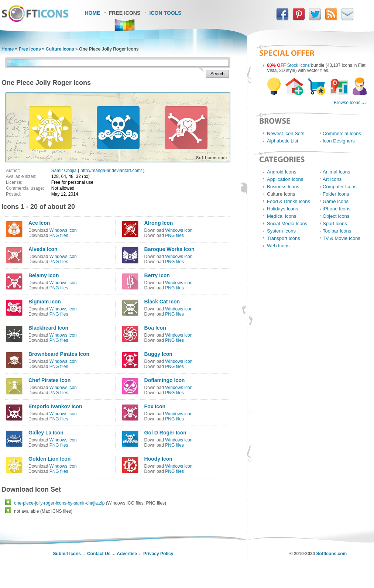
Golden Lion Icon (49, 459)
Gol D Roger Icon (165, 433)
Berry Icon (157, 275)
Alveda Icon (43, 249)
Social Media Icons (287, 223)
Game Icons (336, 201)
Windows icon (63, 230)
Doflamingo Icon (165, 380)
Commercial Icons (342, 133)
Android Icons (282, 172)
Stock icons (298, 65)
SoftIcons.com (332, 554)
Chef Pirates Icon (49, 380)
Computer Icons (340, 187)
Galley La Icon (46, 433)
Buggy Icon (158, 354)
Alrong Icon (159, 223)
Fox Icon (155, 406)
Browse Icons (347, 103)
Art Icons (332, 179)
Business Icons (283, 187)
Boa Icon (155, 328)
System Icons (281, 231)
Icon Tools (166, 13)
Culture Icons (60, 49)
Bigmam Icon (45, 302)
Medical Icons (282, 216)
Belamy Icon (44, 275)
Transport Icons (284, 238)
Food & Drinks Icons (289, 201)
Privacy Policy (158, 554)
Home (93, 13)
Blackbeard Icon (48, 328)
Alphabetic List (283, 141)
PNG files (59, 235)
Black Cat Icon (162, 302)
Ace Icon (39, 223)
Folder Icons (336, 194)
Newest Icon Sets (286, 133)
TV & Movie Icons (342, 238)
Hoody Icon (158, 459)
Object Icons (336, 216)
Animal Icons (336, 172)
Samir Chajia (64, 171)
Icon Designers (339, 141)
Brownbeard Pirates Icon (59, 354)
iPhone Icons (337, 209)
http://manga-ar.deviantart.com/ (111, 171)
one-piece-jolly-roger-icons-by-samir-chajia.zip (59, 503)
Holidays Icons (283, 209)
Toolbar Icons (337, 231)
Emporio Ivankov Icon (55, 406)
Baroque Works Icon (169, 249)
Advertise (127, 554)
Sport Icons (335, 223)
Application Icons (285, 179)
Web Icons (278, 246)
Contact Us (99, 554)
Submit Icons (67, 554)
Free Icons (125, 13)
